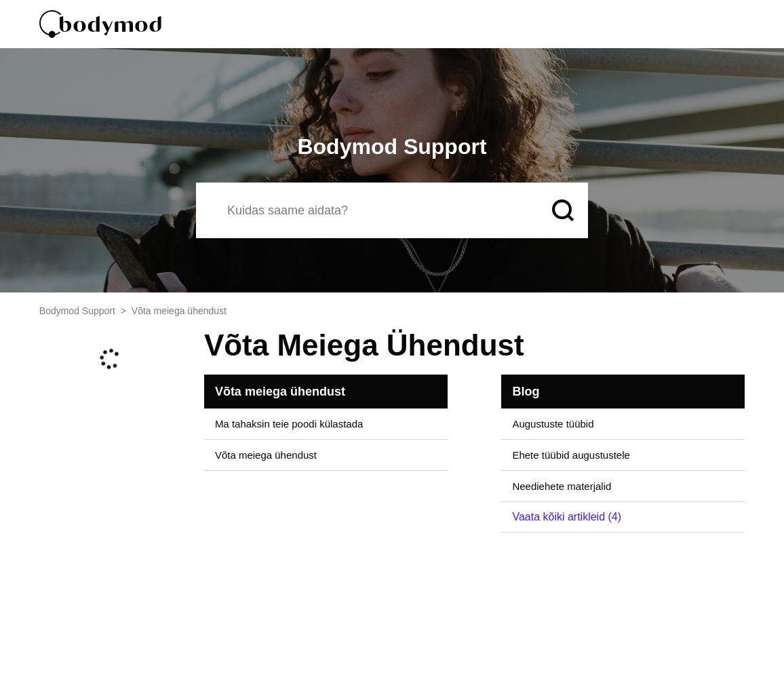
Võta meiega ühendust (280, 392)
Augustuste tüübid (553, 424)
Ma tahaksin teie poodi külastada (289, 424)
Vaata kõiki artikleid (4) (567, 517)
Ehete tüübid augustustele (571, 455)
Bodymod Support (77, 311)
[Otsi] (368, 210)
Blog (526, 392)
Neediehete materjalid (562, 486)
